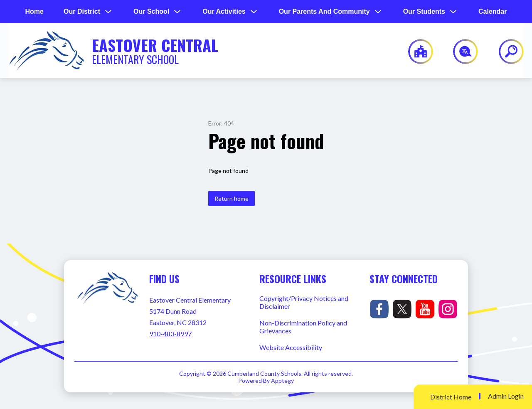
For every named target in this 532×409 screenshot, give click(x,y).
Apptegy (282, 381)
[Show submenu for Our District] (82, 12)
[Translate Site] (461, 52)
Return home (232, 198)
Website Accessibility (291, 347)
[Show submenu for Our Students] (424, 12)
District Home (451, 397)
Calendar (493, 11)
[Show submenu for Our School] (151, 12)
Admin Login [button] (506, 396)
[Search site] (506, 52)
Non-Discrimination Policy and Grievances (303, 327)
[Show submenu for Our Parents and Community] (324, 12)
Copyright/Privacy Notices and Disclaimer (304, 302)
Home (34, 11)
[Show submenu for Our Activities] (224, 12)
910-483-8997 (170, 334)
